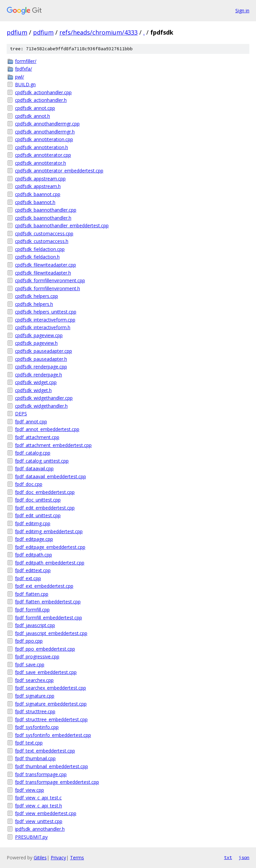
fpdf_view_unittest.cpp (39, 821)
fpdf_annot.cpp (31, 422)
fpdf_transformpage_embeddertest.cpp (57, 782)
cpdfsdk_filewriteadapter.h (43, 273)
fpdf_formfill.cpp (32, 610)
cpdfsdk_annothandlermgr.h (45, 132)
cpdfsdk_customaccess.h (42, 241)
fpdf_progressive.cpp (37, 656)
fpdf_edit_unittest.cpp (38, 515)
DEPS (21, 414)
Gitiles (40, 858)
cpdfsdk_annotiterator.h (40, 163)
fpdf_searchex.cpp (34, 680)
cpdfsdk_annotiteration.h (41, 147)
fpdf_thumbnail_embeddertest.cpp (51, 766)
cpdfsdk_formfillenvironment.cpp (50, 280)
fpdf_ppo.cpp (29, 641)
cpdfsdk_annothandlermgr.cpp (47, 124)
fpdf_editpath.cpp (33, 555)
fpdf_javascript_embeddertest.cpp (51, 633)
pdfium (17, 32)
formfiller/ (26, 61)
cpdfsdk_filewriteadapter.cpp (45, 265)
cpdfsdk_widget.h (33, 390)
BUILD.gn (25, 84)
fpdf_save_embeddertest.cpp (46, 672)
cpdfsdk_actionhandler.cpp (43, 92)
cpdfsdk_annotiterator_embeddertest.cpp (59, 171)
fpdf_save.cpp (30, 664)
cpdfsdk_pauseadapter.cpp (43, 351)
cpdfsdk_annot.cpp (35, 108)
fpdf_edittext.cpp (33, 570)
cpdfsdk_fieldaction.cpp (40, 249)
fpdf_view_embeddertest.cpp (46, 813)
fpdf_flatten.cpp (32, 594)
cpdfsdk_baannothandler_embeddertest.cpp (62, 225)
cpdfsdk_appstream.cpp (40, 179)
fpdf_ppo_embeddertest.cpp (45, 649)
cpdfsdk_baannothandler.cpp (46, 210)
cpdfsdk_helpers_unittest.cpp (46, 312)
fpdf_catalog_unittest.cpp (42, 461)
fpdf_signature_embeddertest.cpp (51, 704)
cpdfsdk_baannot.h (35, 202)
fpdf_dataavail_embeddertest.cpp (50, 476)
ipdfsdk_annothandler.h (40, 829)
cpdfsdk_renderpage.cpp (41, 367)
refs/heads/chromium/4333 (98, 32)
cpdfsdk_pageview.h (36, 343)
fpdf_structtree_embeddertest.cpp (51, 719)
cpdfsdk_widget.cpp (36, 382)
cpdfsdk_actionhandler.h (41, 100)
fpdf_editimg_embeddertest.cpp (49, 531)
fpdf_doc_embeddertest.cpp (45, 492)
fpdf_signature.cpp (35, 696)
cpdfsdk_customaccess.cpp (44, 233)
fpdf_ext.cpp (28, 578)
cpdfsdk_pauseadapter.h (41, 359)
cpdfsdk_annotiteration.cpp (44, 139)
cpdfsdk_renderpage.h (38, 375)
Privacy (58, 858)
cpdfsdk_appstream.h (38, 186)
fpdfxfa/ (23, 69)
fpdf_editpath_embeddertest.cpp (50, 563)
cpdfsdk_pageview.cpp (39, 335)
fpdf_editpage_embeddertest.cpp (50, 547)
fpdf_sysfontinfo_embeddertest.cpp (53, 735)
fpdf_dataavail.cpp (34, 468)
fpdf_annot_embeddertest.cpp (47, 429)
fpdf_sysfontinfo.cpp (37, 727)
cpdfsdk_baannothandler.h (43, 218)
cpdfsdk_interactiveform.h (43, 327)
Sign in (242, 10)
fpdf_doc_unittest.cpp (38, 500)
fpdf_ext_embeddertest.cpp (44, 586)
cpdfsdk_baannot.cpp (38, 194)
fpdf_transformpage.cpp (41, 774)
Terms (77, 858)
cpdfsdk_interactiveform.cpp (45, 320)
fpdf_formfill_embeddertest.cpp (48, 618)
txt (228, 857)
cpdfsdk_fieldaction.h (37, 257)
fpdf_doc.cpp (29, 484)
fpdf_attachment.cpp (37, 437)
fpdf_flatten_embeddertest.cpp (48, 602)
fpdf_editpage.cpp (34, 539)
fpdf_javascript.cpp (35, 625)
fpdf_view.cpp (29, 790)
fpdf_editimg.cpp (33, 523)
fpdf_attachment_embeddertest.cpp (53, 445)
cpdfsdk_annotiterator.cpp (43, 155)
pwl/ (19, 77)
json (244, 857)
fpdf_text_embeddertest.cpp (45, 751)
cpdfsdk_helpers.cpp (36, 296)
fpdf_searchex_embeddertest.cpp (50, 688)
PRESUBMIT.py (31, 837)
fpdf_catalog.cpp (33, 453)
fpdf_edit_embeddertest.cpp (45, 508)
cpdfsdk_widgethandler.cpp (44, 398)
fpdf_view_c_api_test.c (38, 798)
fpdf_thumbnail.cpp (35, 758)
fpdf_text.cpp (29, 743)
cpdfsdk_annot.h (32, 116)
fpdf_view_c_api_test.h (38, 806)
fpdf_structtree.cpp (35, 711)
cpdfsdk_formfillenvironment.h (47, 288)
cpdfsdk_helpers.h (34, 304)
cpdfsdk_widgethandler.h (41, 406)
